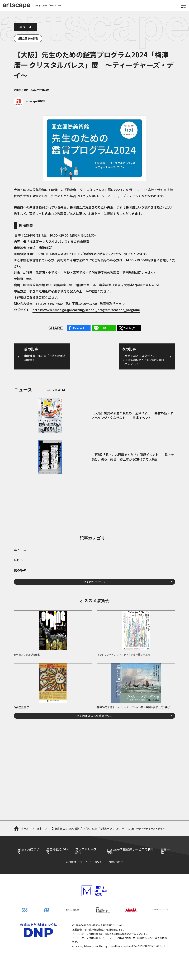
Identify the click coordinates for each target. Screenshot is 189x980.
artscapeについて (28, 851)
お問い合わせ (116, 862)
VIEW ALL (57, 390)
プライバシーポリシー (92, 862)
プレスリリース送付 (86, 851)
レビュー (20, 560)
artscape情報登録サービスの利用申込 (130, 851)
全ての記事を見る (94, 582)
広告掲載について (57, 851)
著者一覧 (165, 851)
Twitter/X (129, 328)
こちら (31, 297)
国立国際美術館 (29, 38)
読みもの (20, 570)
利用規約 (71, 862)
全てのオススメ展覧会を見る (94, 716)
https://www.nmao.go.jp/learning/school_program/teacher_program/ (86, 310)
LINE (104, 328)
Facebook (79, 328)
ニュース (25, 27)
